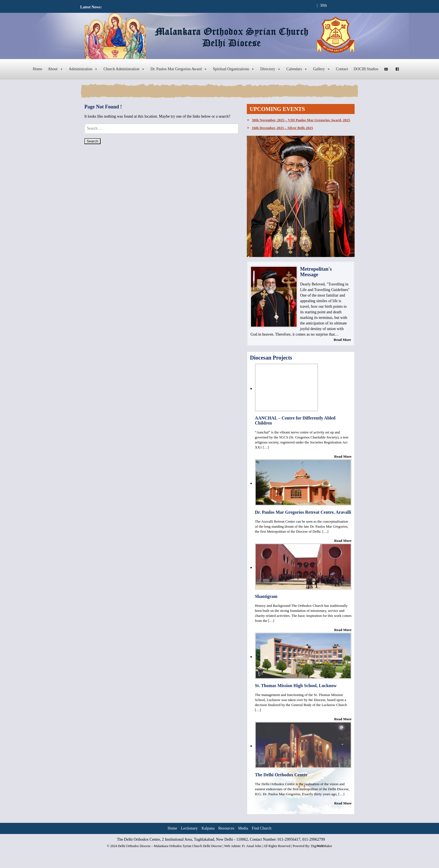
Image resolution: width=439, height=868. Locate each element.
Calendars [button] (297, 69)
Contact (342, 69)
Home (37, 69)
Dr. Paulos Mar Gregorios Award (179, 69)
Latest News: (91, 7)
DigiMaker (321, 846)
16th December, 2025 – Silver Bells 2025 (282, 128)
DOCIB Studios (366, 69)
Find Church (262, 828)
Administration (83, 69)
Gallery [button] (322, 69)
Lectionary (189, 828)
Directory (270, 69)
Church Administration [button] (124, 69)
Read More (342, 340)
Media (243, 828)
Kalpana (208, 828)
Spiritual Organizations (234, 69)
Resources (226, 828)
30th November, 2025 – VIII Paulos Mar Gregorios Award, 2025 (301, 120)
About (56, 69)
